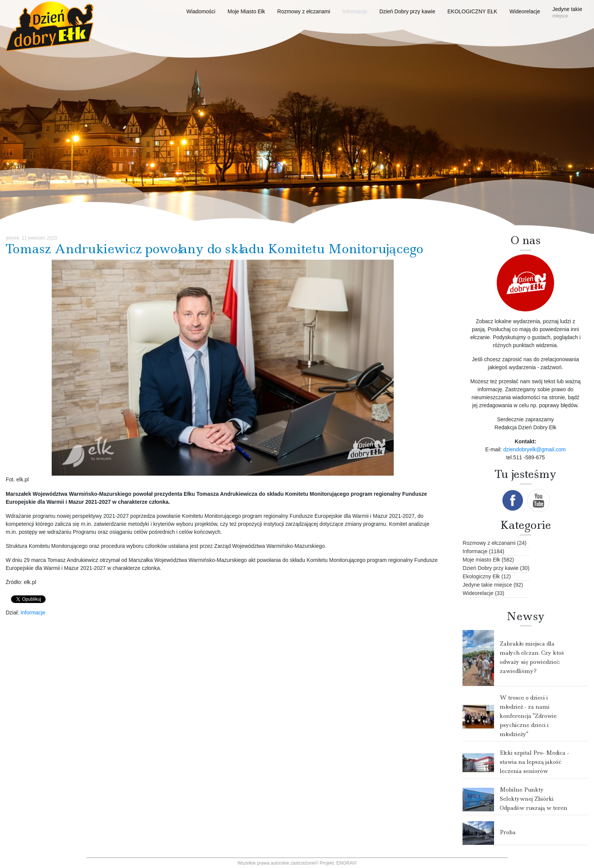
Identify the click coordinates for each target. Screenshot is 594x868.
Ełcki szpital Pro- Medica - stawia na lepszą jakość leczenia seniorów (534, 762)
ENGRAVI (346, 863)
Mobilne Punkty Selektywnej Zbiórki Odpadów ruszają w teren (534, 799)
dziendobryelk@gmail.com (534, 449)
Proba (508, 832)
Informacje (33, 613)
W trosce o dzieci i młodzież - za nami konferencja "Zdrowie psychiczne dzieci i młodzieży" (528, 716)
